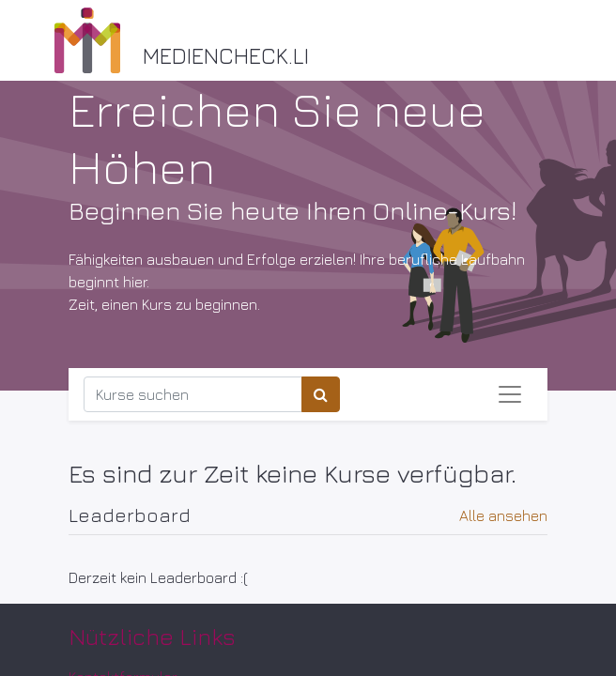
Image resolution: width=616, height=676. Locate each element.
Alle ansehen (503, 515)
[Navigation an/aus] (510, 394)
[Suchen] (321, 394)
